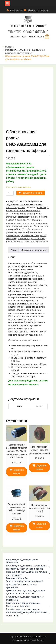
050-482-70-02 (16, 10)
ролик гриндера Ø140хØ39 (31, 239)
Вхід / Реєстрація (19, 37)
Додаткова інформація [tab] (34, 250)
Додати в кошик (33, 193)
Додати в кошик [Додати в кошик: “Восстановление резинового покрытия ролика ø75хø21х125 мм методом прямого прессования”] (19, 472)
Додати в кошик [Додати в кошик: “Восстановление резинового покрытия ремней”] (41, 526)
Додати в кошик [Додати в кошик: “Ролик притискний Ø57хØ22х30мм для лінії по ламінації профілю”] (19, 528)
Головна (9, 47)
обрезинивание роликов (19, 226)
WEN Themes (37, 640)
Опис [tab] (14, 250)
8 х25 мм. (42, 207)
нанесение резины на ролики (31, 223)
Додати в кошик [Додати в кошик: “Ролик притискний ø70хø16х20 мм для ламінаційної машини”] (41, 467)
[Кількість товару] (10, 193)
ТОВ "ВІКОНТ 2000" (28, 26)
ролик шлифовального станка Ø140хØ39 (27, 242)
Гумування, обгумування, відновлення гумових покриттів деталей (24, 204)
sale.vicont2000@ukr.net (38, 10)
